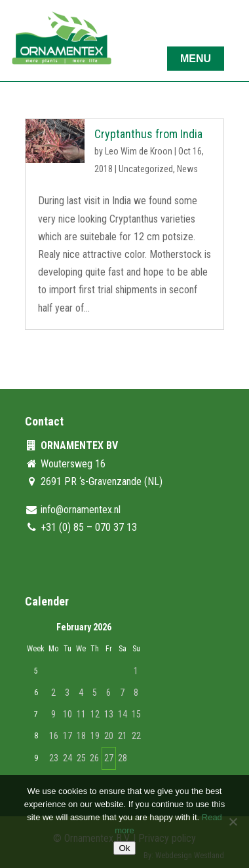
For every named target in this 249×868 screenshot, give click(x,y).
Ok (124, 848)
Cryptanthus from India (148, 134)
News (187, 169)
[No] (233, 822)
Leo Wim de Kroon (139, 151)
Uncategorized (146, 169)
